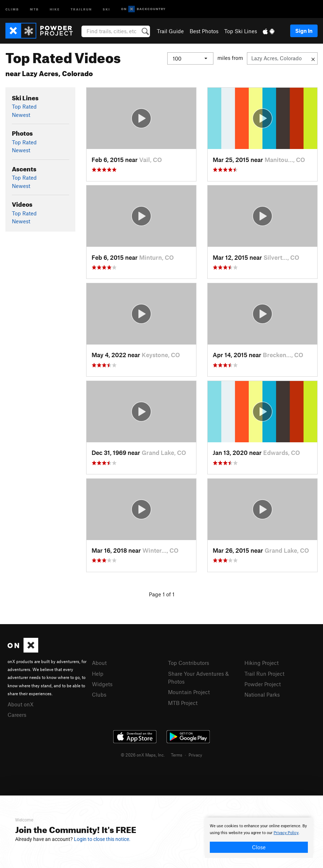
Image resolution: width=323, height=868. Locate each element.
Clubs (99, 694)
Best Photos (204, 31)
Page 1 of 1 (162, 594)
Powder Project (263, 684)
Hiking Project (262, 663)
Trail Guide (170, 31)
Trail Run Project (264, 674)
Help (98, 674)
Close (259, 847)
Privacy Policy (286, 833)
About (99, 663)
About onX (21, 704)
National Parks (262, 694)
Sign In (304, 31)
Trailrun (81, 9)
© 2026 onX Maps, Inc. (143, 755)
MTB (34, 9)
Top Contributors (189, 663)
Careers (17, 715)
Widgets (102, 684)
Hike (55, 9)
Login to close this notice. (102, 839)
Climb (12, 9)
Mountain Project (189, 692)
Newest (21, 115)
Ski (107, 9)
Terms (177, 755)
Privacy (195, 755)
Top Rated (24, 106)
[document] (259, 838)
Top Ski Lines (241, 31)
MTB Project (183, 703)
